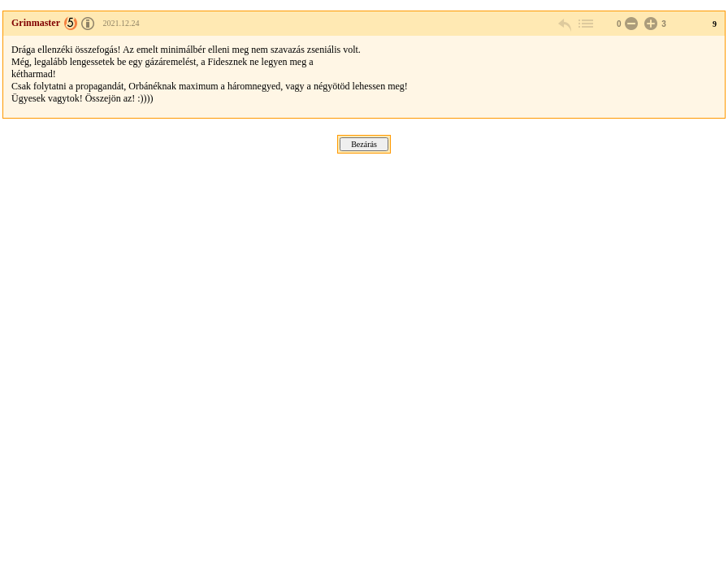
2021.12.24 (121, 23)
